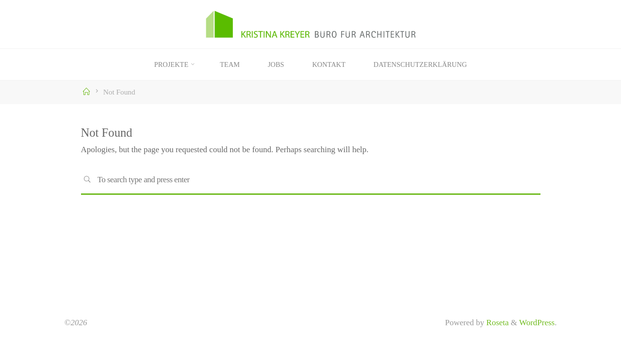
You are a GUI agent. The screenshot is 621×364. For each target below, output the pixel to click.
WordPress (537, 323)
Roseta (497, 323)
